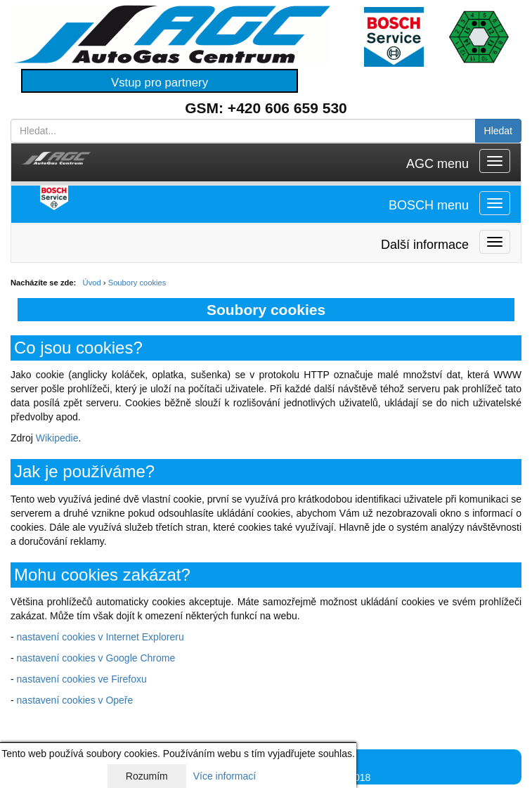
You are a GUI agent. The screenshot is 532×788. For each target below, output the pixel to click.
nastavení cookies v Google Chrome (96, 658)
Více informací (225, 776)
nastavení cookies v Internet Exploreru (100, 637)
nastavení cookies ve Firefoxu (82, 679)
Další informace (425, 245)
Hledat (498, 131)
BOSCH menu (429, 205)
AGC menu (437, 164)
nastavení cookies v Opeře (75, 700)
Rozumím (147, 776)
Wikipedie (57, 438)
